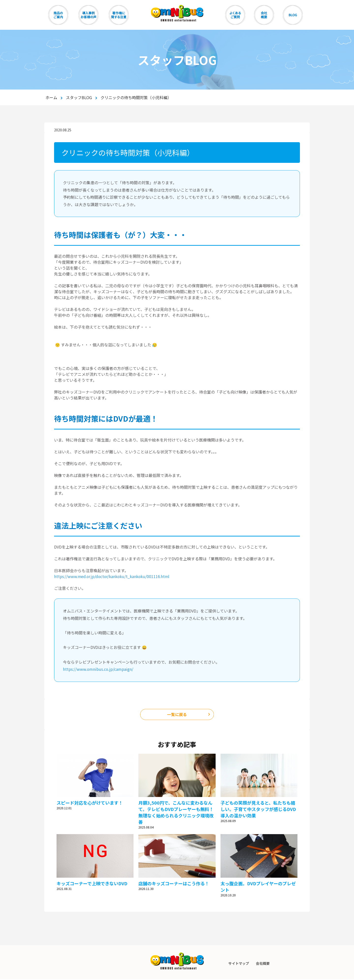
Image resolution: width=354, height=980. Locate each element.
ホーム (51, 97)
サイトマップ (238, 964)
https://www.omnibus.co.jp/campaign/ (98, 669)
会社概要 (263, 964)
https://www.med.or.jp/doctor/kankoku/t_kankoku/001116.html (113, 576)
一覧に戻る (177, 715)
